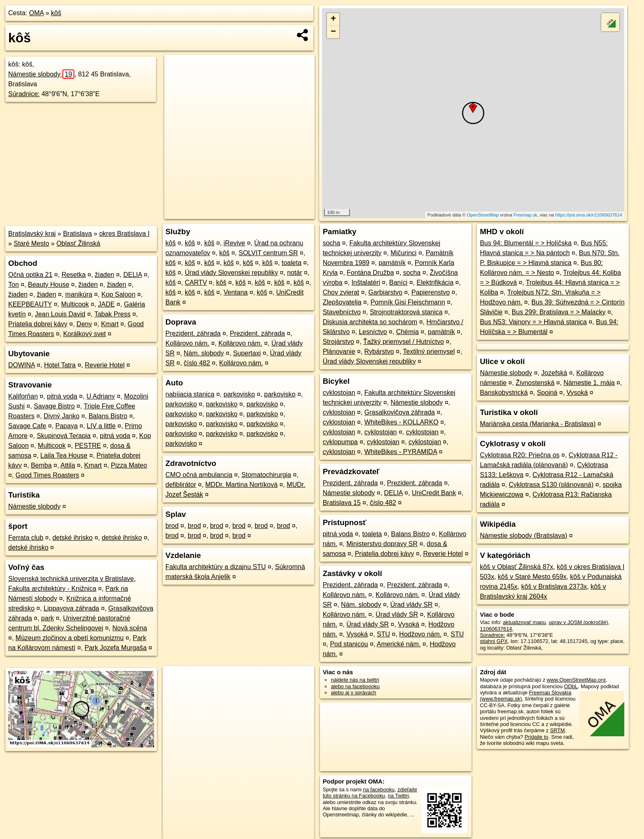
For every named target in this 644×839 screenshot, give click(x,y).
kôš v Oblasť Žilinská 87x (516, 567)
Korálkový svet (85, 334)
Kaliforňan (23, 396)
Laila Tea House (64, 455)
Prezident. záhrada (193, 333)
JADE (107, 304)
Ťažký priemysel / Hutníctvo (404, 342)
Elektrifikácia (435, 282)
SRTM (557, 730)
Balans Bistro (108, 416)
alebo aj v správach (354, 693)
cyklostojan (339, 393)
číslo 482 (197, 363)
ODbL (571, 686)
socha (332, 243)
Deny (84, 324)
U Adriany (100, 396)
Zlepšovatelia (342, 302)
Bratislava (77, 234)
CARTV (196, 282)
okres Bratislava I (124, 234)
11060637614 (496, 629)
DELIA (132, 275)
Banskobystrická (504, 393)
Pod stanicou (349, 644)
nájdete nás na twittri (355, 680)
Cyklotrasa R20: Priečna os (520, 455)
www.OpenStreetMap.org (576, 680)
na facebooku (379, 789)
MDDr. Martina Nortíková (241, 485)
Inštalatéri (366, 282)
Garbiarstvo (385, 292)
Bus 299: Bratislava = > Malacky (559, 312)
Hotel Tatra (60, 365)
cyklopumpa (340, 442)
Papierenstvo (431, 292)
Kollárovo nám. (187, 343)
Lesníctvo (373, 332)
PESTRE (88, 446)
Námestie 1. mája (589, 383)
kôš (56, 13)
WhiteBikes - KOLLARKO (401, 422)
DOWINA (22, 365)
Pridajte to (536, 737)
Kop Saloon (118, 294)
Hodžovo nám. (420, 634)
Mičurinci (404, 253)
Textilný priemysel (429, 352)
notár (294, 273)
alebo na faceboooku (355, 686)
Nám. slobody (204, 353)
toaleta (292, 263)
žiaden (105, 275)
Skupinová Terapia (63, 436)
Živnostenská (535, 383)
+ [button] (333, 19)
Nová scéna (130, 628)
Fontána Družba (370, 273)
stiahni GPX (494, 641)
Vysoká (409, 624)
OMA (37, 13)
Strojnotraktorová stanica (406, 312)
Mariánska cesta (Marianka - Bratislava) (538, 424)
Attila (68, 465)
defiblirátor (181, 485)
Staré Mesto (31, 243)
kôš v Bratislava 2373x (554, 587)
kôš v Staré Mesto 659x (532, 577)
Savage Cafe (27, 426)
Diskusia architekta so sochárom (370, 322)
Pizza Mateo (129, 465)
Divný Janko (61, 416)
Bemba (41, 465)
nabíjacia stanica (190, 394)
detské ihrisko (73, 538)
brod (172, 526)
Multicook (75, 304)
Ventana (236, 292)
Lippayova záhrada (71, 608)
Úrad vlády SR (411, 605)
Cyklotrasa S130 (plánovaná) (551, 485)
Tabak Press (113, 314)
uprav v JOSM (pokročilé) (578, 622)
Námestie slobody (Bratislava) (523, 536)
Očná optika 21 (30, 275)
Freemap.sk (525, 215)
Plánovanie (339, 352)
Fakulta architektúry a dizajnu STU (216, 567)
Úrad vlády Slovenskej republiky (231, 273)
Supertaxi (247, 353)
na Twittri (398, 796)
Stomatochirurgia (266, 475)
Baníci (398, 282)
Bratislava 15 (342, 503)
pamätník (392, 263)
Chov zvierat (341, 292)
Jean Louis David (60, 314)
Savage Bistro (54, 406)
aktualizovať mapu (524, 622)
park (47, 618)
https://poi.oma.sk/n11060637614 (589, 215)
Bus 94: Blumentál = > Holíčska (526, 243)
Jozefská (554, 373)
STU (384, 634)
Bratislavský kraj (32, 234)
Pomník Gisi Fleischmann (408, 302)
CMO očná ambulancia (199, 475)
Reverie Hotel (105, 365)
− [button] (333, 32)
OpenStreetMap (483, 215)
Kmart (110, 324)
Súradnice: (24, 94)
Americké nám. (399, 644)
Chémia (407, 332)
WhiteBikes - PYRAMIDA (401, 452)
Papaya (67, 426)
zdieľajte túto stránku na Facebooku (370, 793)
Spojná (547, 393)
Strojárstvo (338, 342)
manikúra (79, 294)
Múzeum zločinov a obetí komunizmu (70, 638)
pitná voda (62, 396)
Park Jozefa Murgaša (116, 648)
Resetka (74, 275)
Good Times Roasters (47, 475)
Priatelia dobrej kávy (38, 324)
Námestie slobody (41, 74)
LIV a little (101, 426)
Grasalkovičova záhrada (400, 412)
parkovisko (239, 394)
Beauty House (49, 285)
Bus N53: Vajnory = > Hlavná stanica (533, 322)
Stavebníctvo (342, 312)
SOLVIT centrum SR (268, 253)
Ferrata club (26, 538)
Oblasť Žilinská (78, 243)
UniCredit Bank (434, 493)
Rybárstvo (379, 352)
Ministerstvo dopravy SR (382, 544)
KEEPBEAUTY (30, 304)
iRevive (234, 243)
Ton (14, 285)
